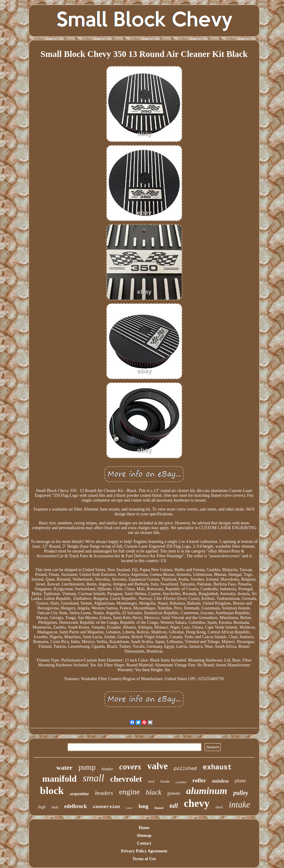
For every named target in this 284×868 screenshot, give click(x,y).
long (143, 806)
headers (104, 793)
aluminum (207, 791)
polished (185, 769)
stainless (220, 781)
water (64, 767)
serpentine (79, 794)
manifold (60, 779)
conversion (106, 807)
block (52, 791)
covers (130, 767)
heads (165, 781)
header (108, 769)
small (94, 778)
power (174, 793)
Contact (144, 843)
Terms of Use (144, 859)
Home (144, 828)
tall (174, 806)
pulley (241, 793)
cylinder (181, 782)
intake (239, 804)
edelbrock (76, 806)
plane (241, 781)
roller (199, 780)
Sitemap (144, 835)
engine (129, 792)
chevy (197, 803)
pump (87, 767)
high (42, 807)
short (219, 807)
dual (55, 807)
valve (158, 766)
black (154, 792)
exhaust (217, 768)
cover (129, 808)
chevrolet (126, 779)
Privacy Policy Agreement (144, 851)
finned (159, 808)
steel (151, 781)
